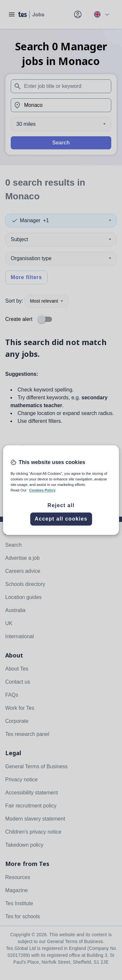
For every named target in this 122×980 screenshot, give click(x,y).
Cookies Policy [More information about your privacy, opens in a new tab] (42, 490)
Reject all (61, 505)
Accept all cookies (61, 519)
